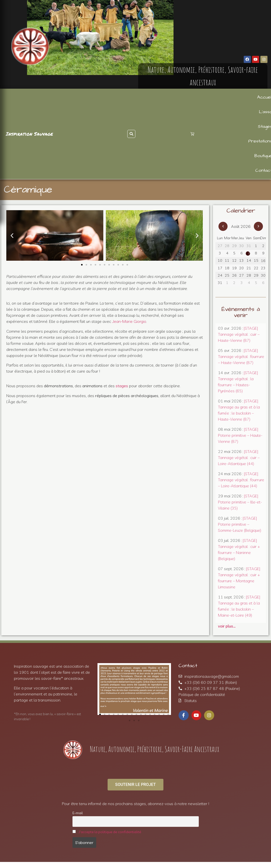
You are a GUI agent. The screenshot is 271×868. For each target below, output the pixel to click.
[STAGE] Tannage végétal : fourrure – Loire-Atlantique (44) (241, 480)
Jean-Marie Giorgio (129, 321)
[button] (131, 134)
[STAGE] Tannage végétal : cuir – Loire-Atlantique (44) (239, 457)
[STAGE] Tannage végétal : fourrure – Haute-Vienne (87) (241, 356)
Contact (188, 666)
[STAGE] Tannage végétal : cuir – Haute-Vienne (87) (239, 334)
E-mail (78, 813)
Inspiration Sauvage (29, 134)
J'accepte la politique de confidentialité (110, 832)
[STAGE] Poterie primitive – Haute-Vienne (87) (240, 435)
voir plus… (227, 626)
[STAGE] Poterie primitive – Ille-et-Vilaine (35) (240, 502)
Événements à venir (241, 312)
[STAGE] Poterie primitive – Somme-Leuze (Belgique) (240, 524)
